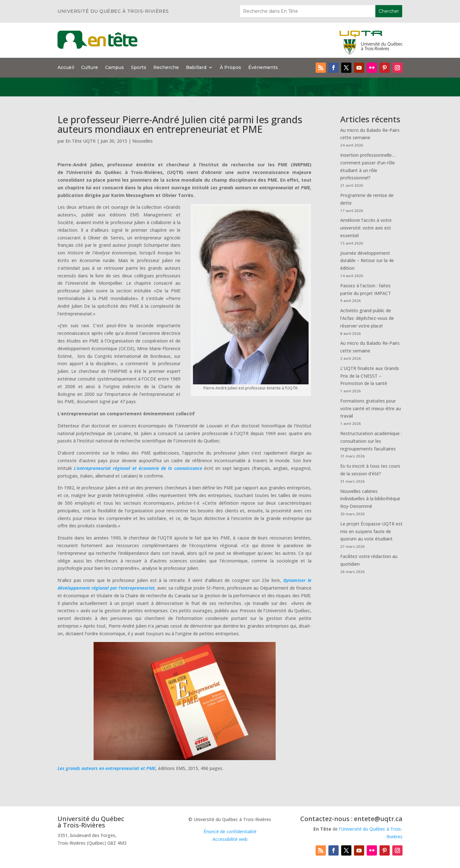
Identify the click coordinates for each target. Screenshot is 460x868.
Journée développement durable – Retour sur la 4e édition (367, 261)
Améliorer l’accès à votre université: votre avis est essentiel (366, 228)
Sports (139, 68)
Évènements (263, 68)
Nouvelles (142, 141)
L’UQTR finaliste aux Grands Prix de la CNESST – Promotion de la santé (370, 376)
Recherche (166, 68)
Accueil (66, 68)
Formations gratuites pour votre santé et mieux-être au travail (371, 408)
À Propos (230, 68)
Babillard (196, 68)
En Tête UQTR (80, 141)
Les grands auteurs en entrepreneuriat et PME (107, 768)
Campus (115, 68)
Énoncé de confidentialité (230, 831)
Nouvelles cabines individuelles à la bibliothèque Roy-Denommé (370, 499)
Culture (90, 68)
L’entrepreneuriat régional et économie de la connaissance (138, 468)
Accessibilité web (230, 839)
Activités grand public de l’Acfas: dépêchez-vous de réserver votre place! (367, 318)
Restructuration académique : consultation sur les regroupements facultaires (371, 441)
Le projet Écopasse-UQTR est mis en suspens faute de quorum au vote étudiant (371, 531)
